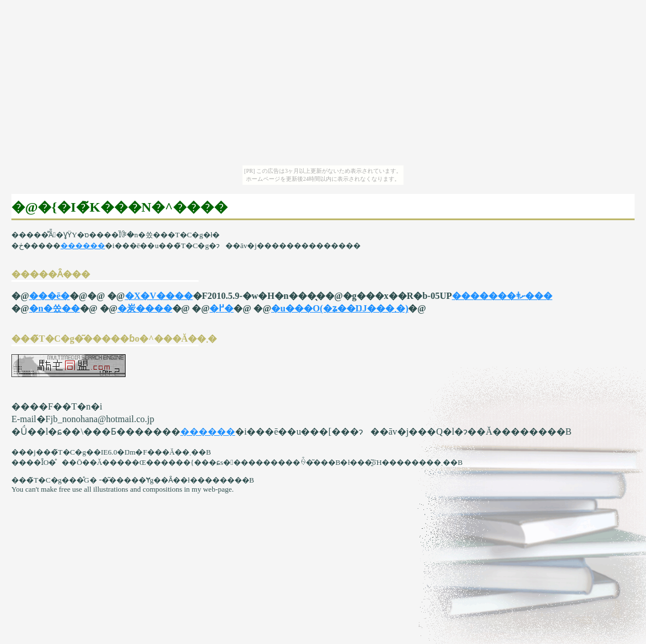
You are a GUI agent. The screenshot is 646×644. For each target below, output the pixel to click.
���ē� (49, 296)
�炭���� (145, 308)
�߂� (221, 308)
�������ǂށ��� (502, 296)
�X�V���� (159, 296)
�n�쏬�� (54, 308)
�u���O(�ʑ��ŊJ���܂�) (340, 308)
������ (83, 246)
